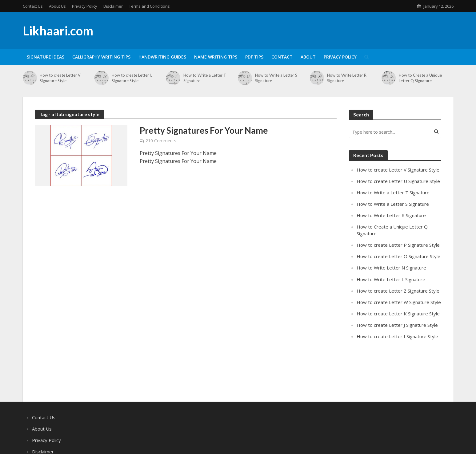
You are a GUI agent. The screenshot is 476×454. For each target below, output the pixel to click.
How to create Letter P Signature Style (398, 245)
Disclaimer (113, 6)
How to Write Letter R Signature (347, 78)
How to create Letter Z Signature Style (398, 291)
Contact (282, 57)
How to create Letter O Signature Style (398, 256)
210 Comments (161, 141)
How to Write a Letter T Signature (205, 78)
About (308, 57)
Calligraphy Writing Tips (101, 57)
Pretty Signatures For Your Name (204, 130)
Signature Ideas (46, 57)
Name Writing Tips (216, 57)
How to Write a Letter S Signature (276, 78)
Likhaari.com (58, 31)
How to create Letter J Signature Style (397, 325)
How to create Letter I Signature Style (397, 336)
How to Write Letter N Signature (391, 268)
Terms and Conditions (149, 6)
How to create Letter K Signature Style (398, 314)
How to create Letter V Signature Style (60, 78)
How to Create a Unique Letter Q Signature (420, 78)
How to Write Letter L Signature (391, 279)
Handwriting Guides (162, 57)
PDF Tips (254, 57)
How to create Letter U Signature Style (132, 78)
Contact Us (33, 6)
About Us (57, 6)
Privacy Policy (85, 6)
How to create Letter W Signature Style (399, 302)
